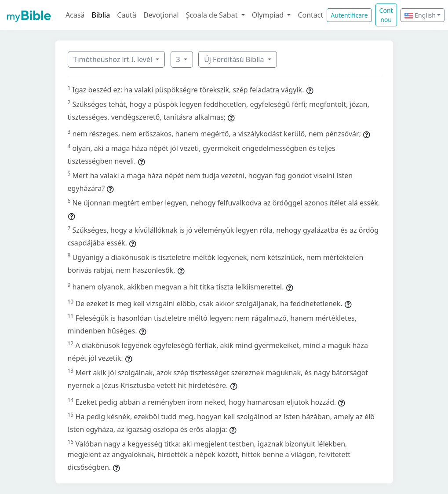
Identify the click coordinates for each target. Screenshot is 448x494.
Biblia (101, 15)
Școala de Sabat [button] (213, 15)
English (420, 15)
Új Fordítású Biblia (235, 59)
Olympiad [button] (269, 15)
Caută (127, 15)
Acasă (75, 15)
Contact (310, 15)
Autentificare (349, 15)
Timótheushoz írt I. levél (114, 59)
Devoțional (161, 15)
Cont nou (386, 15)
